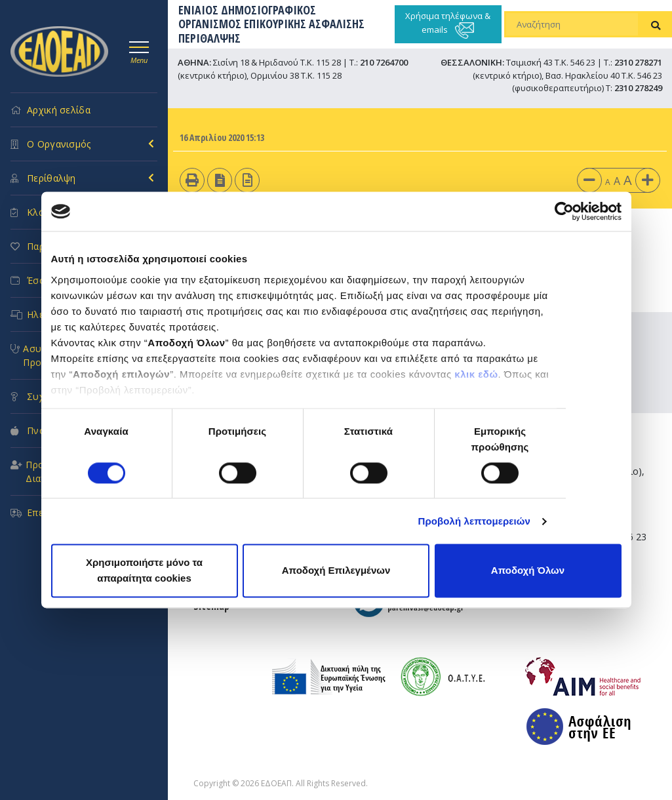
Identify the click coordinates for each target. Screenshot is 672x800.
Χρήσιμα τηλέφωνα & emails (448, 25)
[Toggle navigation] (139, 50)
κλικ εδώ (476, 374)
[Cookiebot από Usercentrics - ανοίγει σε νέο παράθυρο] (564, 211)
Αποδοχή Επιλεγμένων (336, 571)
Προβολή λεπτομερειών (475, 521)
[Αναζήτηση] (572, 24)
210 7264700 (384, 62)
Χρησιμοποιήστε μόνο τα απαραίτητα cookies (144, 571)
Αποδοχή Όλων (528, 571)
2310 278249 (638, 88)
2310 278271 (638, 62)
